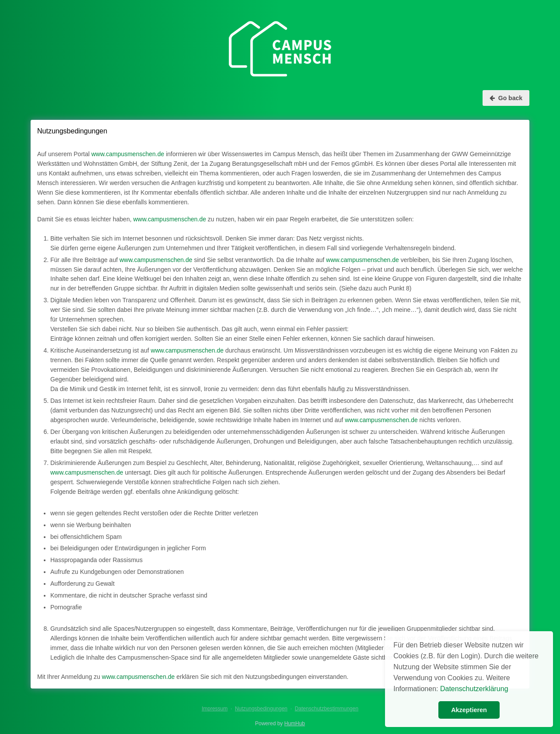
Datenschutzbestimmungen (327, 709)
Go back (506, 98)
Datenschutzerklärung (474, 689)
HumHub (295, 724)
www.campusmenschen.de (128, 154)
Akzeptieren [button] (469, 710)
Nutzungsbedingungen (261, 709)
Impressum (215, 709)
